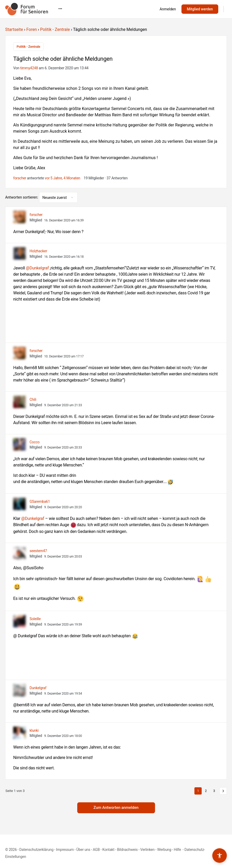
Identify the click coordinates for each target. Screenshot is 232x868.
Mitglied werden (200, 9)
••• (131, 9)
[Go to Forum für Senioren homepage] (27, 9)
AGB (96, 850)
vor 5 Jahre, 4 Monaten (63, 178)
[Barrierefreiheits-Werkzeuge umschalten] (220, 856)
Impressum (65, 850)
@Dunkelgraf (37, 268)
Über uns (83, 850)
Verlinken (147, 850)
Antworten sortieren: (22, 197)
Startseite (14, 29)
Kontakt (108, 850)
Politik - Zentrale (55, 29)
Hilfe (178, 850)
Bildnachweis (127, 850)
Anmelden (168, 9)
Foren (32, 29)
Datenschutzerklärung (36, 850)
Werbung (164, 850)
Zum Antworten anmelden (116, 808)
